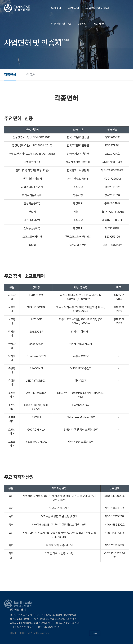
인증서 (31, 75)
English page (60, 40)
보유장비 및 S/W (61, 24)
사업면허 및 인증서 (97, 8)
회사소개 (56, 8)
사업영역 (74, 8)
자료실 (82, 24)
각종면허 (10, 75)
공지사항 (99, 24)
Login (95, 633)
